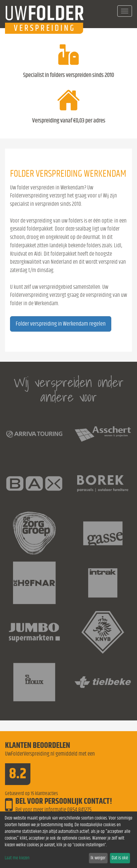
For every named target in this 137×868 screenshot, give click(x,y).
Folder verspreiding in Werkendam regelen (61, 324)
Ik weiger (98, 858)
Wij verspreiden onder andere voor (69, 390)
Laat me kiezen (17, 858)
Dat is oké (120, 858)
